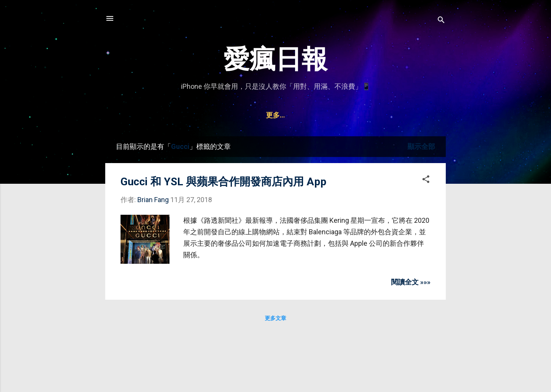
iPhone (191, 115)
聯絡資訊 (357, 115)
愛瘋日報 (275, 59)
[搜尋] (441, 21)
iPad (223, 115)
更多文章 (275, 318)
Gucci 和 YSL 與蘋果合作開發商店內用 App (223, 182)
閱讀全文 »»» (411, 282)
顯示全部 (421, 146)
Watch (320, 115)
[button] (426, 180)
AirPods (284, 115)
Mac (250, 115)
